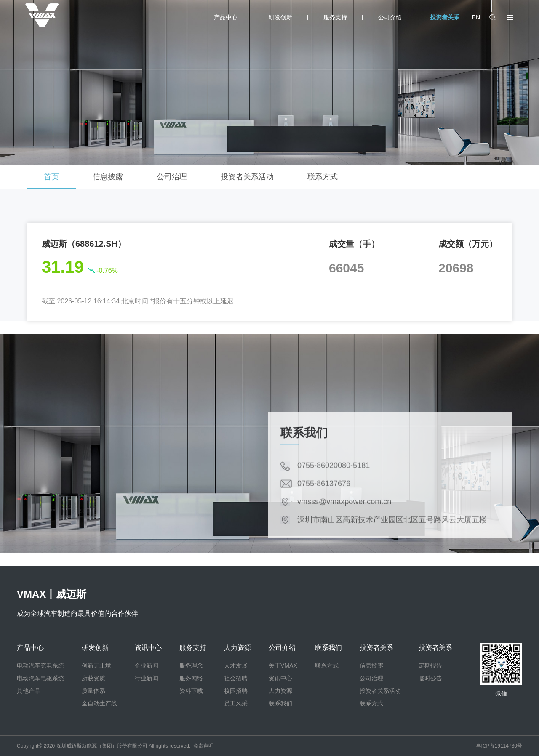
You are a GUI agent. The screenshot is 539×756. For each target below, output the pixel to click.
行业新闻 (147, 678)
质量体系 (93, 691)
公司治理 (172, 177)
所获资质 (93, 678)
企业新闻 (147, 665)
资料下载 (191, 691)
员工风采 (236, 703)
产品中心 (226, 17)
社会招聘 (236, 678)
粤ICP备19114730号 (499, 746)
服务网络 (191, 678)
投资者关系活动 (247, 177)
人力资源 (237, 648)
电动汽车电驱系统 (40, 678)
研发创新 (280, 17)
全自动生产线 (99, 703)
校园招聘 (236, 691)
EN (476, 17)
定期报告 (430, 665)
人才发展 (236, 665)
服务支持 (335, 17)
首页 (51, 177)
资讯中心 (148, 648)
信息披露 (108, 177)
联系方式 (323, 177)
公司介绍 (390, 17)
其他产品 (29, 691)
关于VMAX (283, 665)
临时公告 (430, 678)
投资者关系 (445, 17)
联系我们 (280, 703)
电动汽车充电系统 (40, 665)
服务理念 (191, 665)
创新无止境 (96, 665)
